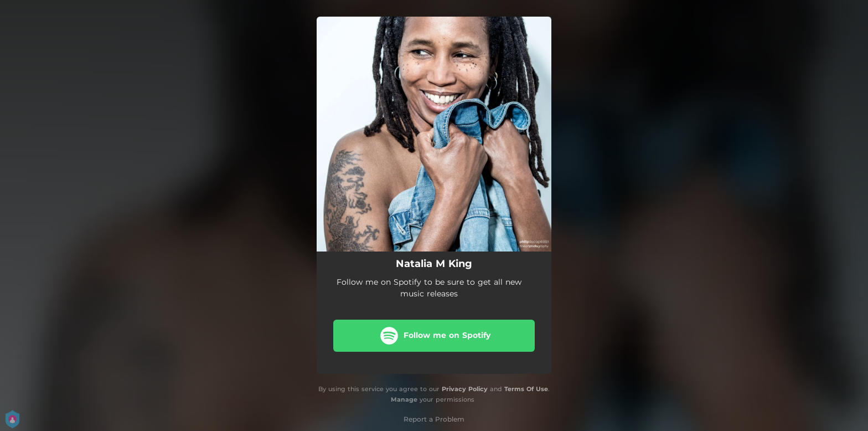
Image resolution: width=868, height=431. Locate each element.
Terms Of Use (526, 389)
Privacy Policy (465, 389)
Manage (404, 399)
